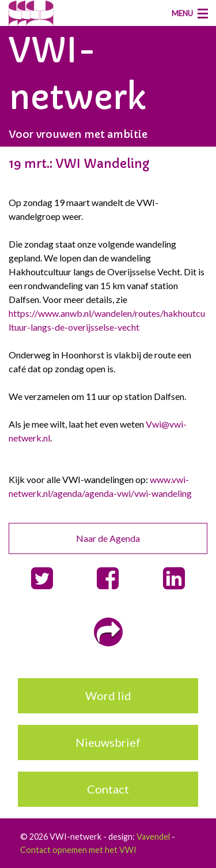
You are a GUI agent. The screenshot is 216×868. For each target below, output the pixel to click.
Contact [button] (108, 789)
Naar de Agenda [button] (108, 538)
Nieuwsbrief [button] (108, 742)
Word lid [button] (108, 695)
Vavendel (153, 837)
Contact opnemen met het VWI (78, 850)
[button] (42, 579)
